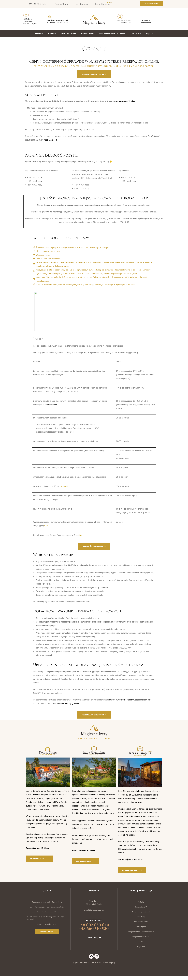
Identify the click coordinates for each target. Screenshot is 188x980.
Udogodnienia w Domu (141, 936)
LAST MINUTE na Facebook (146, 21)
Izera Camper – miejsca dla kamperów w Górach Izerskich (45, 918)
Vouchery (141, 917)
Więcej (149, 34)
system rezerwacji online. (125, 101)
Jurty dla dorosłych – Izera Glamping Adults (47, 907)
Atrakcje (136, 34)
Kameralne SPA (88, 34)
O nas (141, 941)
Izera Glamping (82, 4)
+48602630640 (62, 23)
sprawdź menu (51, 405)
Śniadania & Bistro (69, 34)
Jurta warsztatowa (107, 34)
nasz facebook (50, 140)
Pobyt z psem (141, 927)
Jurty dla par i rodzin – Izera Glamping (47, 912)
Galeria (123, 34)
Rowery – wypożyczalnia (47, 924)
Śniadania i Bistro (141, 922)
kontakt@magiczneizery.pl (57, 20)
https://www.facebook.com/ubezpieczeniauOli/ (130, 700)
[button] (152, 4)
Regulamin (141, 946)
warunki (64, 486)
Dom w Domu (62, 4)
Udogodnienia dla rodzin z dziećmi (141, 931)
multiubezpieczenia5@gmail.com (67, 704)
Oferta (39, 34)
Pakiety (52, 34)
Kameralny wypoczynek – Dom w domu (47, 902)
